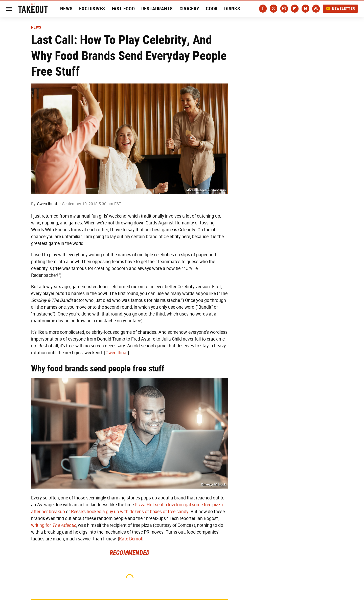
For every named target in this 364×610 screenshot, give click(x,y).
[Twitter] (274, 9)
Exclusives (92, 9)
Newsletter (340, 8)
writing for (54, 525)
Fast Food (123, 9)
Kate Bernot (131, 539)
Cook (212, 9)
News (66, 9)
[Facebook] (263, 9)
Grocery (189, 9)
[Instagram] (284, 9)
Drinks (232, 9)
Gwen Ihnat (47, 204)
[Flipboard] (295, 9)
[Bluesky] (305, 9)
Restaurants (157, 9)
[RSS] (316, 9)
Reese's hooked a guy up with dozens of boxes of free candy (130, 512)
